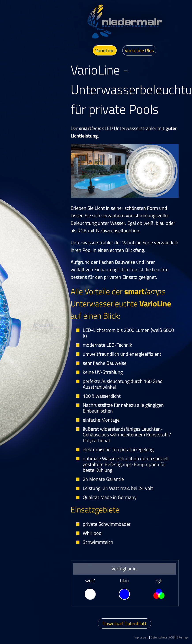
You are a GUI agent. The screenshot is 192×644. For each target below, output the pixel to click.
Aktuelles (38, 295)
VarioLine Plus (139, 50)
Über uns (42, 307)
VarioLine (105, 50)
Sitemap (182, 637)
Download (43, 332)
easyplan (32, 367)
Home (34, 284)
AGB (172, 637)
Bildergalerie (41, 344)
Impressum (141, 637)
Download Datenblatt (124, 623)
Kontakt (38, 356)
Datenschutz (159, 637)
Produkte (43, 320)
